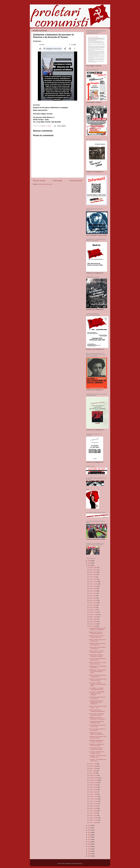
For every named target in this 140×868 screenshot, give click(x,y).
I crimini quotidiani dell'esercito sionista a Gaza (97, 659)
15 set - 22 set (93, 603)
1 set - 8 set (93, 607)
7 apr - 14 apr (93, 792)
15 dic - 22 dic (93, 572)
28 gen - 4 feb (93, 815)
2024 (89, 565)
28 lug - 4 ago (93, 619)
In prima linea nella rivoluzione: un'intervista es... (97, 648)
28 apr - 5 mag (93, 785)
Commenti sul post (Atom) (45, 184)
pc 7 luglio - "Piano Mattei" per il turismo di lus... (98, 760)
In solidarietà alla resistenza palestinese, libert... (97, 722)
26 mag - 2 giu (93, 775)
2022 (89, 828)
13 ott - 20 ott (93, 593)
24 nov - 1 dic (93, 579)
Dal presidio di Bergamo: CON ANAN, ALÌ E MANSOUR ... (97, 629)
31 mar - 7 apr (93, 794)
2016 (89, 842)
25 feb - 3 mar (93, 806)
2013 (89, 849)
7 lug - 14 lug (93, 626)
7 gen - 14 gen (93, 822)
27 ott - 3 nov (93, 589)
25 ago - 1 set (93, 610)
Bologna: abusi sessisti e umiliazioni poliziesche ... (96, 633)
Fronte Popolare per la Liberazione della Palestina (97, 711)
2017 (89, 840)
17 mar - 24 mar (94, 799)
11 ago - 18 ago (94, 614)
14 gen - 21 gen (94, 820)
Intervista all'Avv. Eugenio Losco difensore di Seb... (98, 737)
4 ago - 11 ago (93, 617)
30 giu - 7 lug (93, 764)
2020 (89, 832)
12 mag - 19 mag (94, 780)
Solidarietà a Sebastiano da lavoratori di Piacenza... (96, 741)
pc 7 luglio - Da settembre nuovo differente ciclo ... (98, 756)
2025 (89, 563)
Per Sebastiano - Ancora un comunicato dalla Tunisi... (97, 689)
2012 (89, 851)
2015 (89, 844)
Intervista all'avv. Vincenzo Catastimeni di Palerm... (96, 656)
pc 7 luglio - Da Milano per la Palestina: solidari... (97, 752)
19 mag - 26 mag (94, 778)
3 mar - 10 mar (93, 804)
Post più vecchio (76, 181)
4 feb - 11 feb (93, 813)
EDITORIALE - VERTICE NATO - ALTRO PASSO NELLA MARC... (98, 671)
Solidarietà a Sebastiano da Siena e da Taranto (96, 745)
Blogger (80, 863)
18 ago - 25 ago (94, 612)
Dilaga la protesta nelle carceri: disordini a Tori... (97, 640)
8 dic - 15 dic (93, 574)
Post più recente (39, 181)
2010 (89, 856)
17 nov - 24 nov (94, 582)
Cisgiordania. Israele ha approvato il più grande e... (97, 733)
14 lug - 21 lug (93, 624)
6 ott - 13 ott (93, 596)
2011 (89, 854)
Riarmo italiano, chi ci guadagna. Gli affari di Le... (98, 667)
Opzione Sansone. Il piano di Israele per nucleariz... (97, 652)
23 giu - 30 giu (93, 766)
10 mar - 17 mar (94, 801)
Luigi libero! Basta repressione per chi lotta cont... (97, 644)
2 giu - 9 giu (93, 773)
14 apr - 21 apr (93, 790)
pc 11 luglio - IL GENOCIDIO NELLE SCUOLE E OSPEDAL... (97, 693)
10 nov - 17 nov (94, 584)
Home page (57, 181)
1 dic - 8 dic (93, 577)
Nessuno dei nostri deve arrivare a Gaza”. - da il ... (98, 707)
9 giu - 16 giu (93, 771)
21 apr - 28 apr (93, 787)
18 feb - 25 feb (93, 808)
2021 (89, 830)
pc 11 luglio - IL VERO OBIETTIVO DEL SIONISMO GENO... (97, 684)
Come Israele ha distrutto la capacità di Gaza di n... (96, 715)
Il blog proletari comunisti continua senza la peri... (96, 749)
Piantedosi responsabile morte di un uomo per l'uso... (98, 680)
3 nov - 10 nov (93, 586)
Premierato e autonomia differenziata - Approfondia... (97, 718)
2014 (89, 847)
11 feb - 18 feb (93, 811)
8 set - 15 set (93, 605)
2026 (89, 561)
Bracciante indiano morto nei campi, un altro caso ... (97, 637)
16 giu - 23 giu (93, 768)
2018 (89, 837)
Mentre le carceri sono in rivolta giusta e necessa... (97, 663)
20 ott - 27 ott (93, 591)
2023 (89, 825)
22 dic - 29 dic (93, 570)
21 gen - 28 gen (94, 818)
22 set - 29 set (93, 600)
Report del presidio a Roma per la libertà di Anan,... (97, 676)
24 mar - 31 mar (94, 797)
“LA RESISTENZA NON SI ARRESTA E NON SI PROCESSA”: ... (96, 702)
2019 (89, 835)
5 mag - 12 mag (94, 782)
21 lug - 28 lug (93, 622)
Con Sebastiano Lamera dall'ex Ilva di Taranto (97, 726)
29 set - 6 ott (93, 598)
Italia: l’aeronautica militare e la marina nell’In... (97, 730)
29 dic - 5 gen (93, 567)
